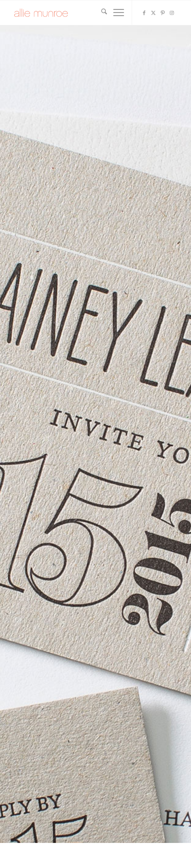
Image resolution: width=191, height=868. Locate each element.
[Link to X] (154, 13)
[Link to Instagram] (172, 13)
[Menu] (116, 13)
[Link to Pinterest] (163, 13)
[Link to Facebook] (144, 13)
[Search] (101, 13)
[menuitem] (101, 13)
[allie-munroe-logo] (79, 13)
